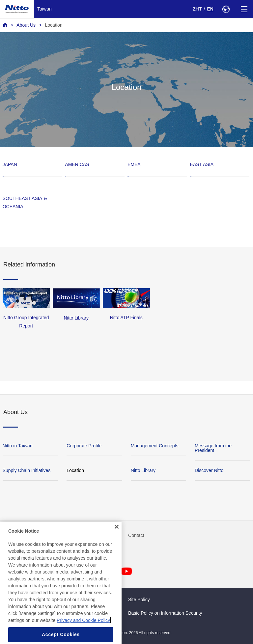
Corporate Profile (84, 446)
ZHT (197, 9)
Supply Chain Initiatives (27, 470)
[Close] (117, 535)
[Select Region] (226, 9)
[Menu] (244, 9)
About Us (26, 25)
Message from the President (213, 448)
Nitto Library (143, 470)
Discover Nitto (209, 470)
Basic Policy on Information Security (165, 613)
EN (210, 9)
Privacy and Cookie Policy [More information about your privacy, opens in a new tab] (83, 629)
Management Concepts (155, 446)
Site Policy (139, 600)
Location (54, 25)
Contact (136, 535)
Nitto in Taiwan (18, 446)
